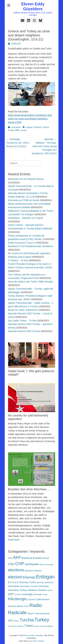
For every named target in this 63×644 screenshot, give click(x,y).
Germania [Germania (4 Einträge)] (14, 586)
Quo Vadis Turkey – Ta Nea (22, 321)
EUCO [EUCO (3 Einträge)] (15, 582)
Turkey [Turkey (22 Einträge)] (42, 620)
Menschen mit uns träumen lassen (26, 179)
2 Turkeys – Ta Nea (18, 260)
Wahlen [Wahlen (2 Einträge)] (50, 626)
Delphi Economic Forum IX (22, 243)
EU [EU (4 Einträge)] (10, 582)
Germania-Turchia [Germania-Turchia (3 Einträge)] (29, 586)
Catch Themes (38, 641)
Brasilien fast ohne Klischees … (29, 489)
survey (23, 130)
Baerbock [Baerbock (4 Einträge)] (27, 558)
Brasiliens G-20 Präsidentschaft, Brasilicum (31, 246)
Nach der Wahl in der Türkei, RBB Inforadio (31, 282)
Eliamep (38, 127)
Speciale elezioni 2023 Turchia (24, 331)
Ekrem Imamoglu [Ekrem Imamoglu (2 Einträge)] (47, 564)
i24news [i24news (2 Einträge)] (18, 594)
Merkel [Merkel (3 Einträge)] (20, 606)
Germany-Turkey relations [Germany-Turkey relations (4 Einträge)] (23, 590)
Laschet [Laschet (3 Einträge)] (31, 599)
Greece (46, 127)
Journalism (16, 127)
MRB (17, 130)
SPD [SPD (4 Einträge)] (11, 620)
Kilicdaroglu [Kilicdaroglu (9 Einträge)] (17, 599)
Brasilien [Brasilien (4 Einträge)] (38, 558)
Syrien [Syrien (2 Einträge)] (16, 621)
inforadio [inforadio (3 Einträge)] (38, 594)
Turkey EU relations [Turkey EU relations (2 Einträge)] (16, 626)
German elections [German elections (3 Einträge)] (45, 582)
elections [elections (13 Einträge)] (16, 570)
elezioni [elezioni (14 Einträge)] (15, 577)
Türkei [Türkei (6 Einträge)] (29, 626)
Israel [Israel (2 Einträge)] (45, 594)
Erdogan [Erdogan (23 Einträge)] (45, 577)
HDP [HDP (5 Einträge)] (11, 594)
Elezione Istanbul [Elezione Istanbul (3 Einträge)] (33, 571)
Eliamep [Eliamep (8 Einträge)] (29, 577)
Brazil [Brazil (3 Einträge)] (46, 558)
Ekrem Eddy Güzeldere (33, 6)
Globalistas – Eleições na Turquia (26, 218)
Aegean (29, 127)
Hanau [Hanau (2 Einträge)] (50, 590)
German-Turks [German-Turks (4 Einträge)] (27, 582)
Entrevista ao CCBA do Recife (24, 200)
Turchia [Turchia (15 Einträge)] (27, 620)
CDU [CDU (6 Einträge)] (11, 564)
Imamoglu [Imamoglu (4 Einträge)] (27, 594)
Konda (11, 130)
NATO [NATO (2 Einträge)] (26, 606)
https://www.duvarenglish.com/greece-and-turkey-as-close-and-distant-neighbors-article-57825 (30, 119)
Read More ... (15, 540)
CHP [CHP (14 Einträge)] (20, 564)
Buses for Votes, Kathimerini (23, 310)
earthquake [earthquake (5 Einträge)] (32, 564)
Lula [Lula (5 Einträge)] (38, 599)
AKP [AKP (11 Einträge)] (17, 558)
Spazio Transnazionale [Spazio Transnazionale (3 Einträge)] (38, 613)
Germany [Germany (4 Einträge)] (44, 586)
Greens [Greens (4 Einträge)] (42, 590)
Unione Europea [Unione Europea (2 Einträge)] (40, 626)
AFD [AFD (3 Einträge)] (10, 558)
